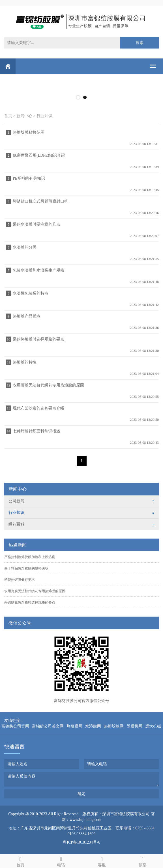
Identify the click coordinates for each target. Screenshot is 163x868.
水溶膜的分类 (25, 247)
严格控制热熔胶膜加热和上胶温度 (30, 557)
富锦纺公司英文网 (48, 726)
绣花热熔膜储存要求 (20, 580)
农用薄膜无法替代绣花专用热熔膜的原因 (48, 385)
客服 (102, 861)
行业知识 (44, 116)
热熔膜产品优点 (27, 316)
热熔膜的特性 (25, 362)
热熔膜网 (74, 726)
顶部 (143, 861)
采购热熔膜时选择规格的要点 (38, 339)
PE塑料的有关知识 (29, 178)
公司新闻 (16, 501)
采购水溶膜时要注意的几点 (37, 224)
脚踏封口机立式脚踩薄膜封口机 (40, 201)
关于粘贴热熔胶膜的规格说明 (26, 568)
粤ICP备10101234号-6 (81, 842)
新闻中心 (24, 116)
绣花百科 (16, 524)
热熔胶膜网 (114, 726)
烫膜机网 (134, 726)
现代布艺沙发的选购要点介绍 (38, 408)
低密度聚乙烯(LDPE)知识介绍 (39, 155)
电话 (61, 861)
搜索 (140, 43)
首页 (8, 116)
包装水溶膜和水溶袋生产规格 (38, 270)
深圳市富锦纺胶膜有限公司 (126, 814)
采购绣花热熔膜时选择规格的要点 (30, 602)
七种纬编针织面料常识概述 (37, 431)
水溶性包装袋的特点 (31, 293)
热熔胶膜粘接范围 (29, 132)
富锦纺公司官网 (15, 726)
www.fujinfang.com (85, 820)
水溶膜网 (93, 726)
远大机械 (153, 726)
